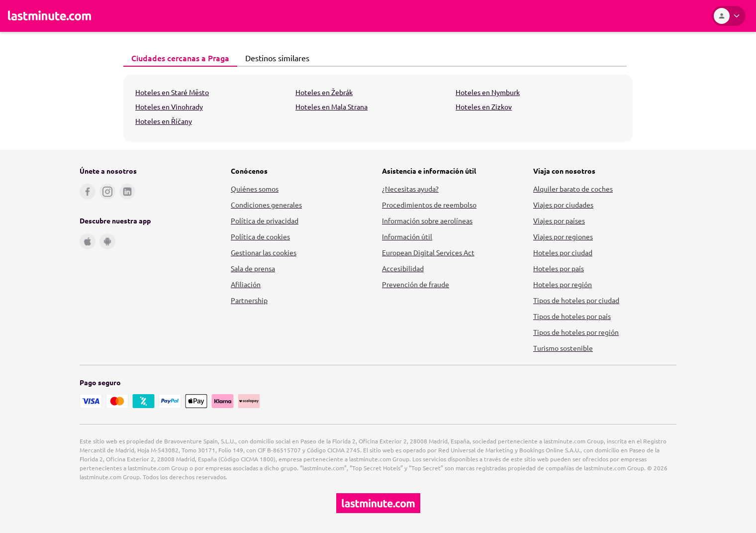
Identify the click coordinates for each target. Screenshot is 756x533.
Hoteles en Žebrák (324, 92)
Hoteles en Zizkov (484, 107)
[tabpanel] (378, 108)
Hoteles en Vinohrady (169, 107)
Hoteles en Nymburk (488, 92)
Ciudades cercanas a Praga (178, 58)
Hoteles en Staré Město (172, 92)
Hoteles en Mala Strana (331, 107)
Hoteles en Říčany (164, 121)
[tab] (180, 58)
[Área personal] (729, 16)
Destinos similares (275, 58)
